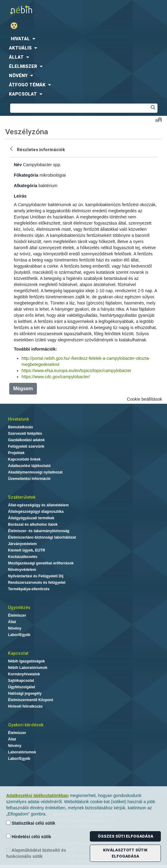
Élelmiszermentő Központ (31, 700)
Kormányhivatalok (24, 674)
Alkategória (26, 186)
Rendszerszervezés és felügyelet (37, 583)
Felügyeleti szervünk (26, 446)
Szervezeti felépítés (25, 434)
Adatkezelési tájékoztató (29, 466)
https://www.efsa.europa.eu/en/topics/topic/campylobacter (76, 371)
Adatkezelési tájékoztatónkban (37, 795)
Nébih (42, 10)
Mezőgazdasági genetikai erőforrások (41, 563)
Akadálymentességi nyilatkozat (35, 472)
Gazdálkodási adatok (26, 440)
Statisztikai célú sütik (31, 823)
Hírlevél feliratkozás (25, 706)
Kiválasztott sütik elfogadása (125, 853)
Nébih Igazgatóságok (26, 661)
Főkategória (26, 175)
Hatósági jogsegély (25, 693)
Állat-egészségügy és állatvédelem (38, 505)
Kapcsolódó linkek (24, 459)
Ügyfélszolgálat (22, 687)
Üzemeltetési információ (29, 479)
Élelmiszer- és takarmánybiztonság (39, 531)
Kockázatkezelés (23, 557)
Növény (15, 628)
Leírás (20, 196)
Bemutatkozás (20, 427)
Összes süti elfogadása (125, 836)
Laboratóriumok (22, 752)
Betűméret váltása (159, 120)
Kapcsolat (18, 653)
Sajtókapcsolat (21, 681)
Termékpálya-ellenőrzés (29, 589)
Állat (12, 622)
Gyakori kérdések (26, 725)
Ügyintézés (19, 607)
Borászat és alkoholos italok (33, 524)
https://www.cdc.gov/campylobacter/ (56, 377)
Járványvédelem (22, 544)
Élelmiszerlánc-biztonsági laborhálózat (42, 537)
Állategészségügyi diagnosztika (36, 512)
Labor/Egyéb (19, 635)
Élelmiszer (17, 615)
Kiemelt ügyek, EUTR (27, 550)
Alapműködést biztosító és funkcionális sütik (36, 853)
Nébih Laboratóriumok (28, 668)
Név (18, 165)
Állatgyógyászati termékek (31, 518)
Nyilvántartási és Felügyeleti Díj (36, 576)
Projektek (16, 453)
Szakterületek (22, 497)
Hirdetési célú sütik (29, 837)
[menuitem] (83, 39)
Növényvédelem (22, 570)
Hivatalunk (18, 419)
